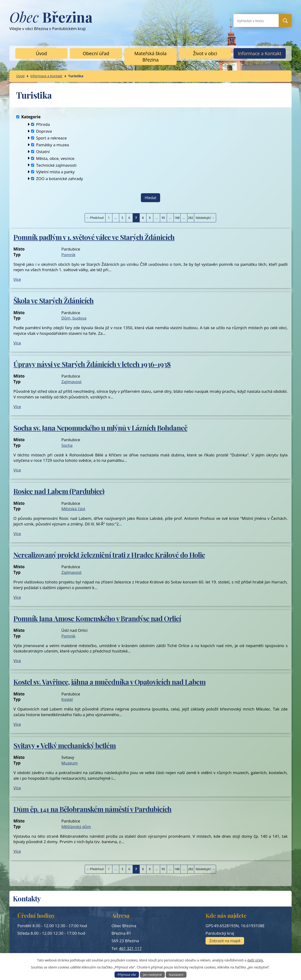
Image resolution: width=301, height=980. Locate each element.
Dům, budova (74, 318)
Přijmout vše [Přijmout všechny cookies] (127, 975)
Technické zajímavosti (56, 165)
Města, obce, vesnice (55, 158)
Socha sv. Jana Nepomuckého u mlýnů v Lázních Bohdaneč (100, 428)
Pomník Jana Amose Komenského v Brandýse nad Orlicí (97, 618)
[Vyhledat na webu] (252, 21)
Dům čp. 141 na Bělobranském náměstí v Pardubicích (92, 809)
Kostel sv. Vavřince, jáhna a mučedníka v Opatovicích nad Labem (109, 682)
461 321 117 (130, 948)
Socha (67, 445)
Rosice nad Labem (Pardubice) (59, 491)
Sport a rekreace (51, 138)
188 (177, 218)
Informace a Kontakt (260, 53)
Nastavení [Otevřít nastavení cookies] (176, 975)
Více (17, 279)
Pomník (68, 255)
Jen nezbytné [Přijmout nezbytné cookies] (152, 975)
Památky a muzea (52, 145)
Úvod (41, 53)
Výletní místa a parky (55, 172)
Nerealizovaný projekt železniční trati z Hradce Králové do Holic (109, 555)
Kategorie (31, 117)
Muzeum (69, 763)
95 (163, 218)
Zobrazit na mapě (225, 941)
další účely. (255, 960)
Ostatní (43, 151)
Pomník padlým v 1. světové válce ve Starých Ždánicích (94, 237)
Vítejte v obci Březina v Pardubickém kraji (51, 23)
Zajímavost (71, 382)
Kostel (67, 699)
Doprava (44, 131)
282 (191, 218)
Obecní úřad (96, 53)
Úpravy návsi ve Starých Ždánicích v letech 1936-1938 (92, 364)
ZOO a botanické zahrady (59, 179)
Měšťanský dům (76, 827)
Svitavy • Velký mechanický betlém (65, 745)
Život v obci (205, 53)
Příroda (43, 124)
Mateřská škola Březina (151, 57)
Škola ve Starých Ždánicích (53, 300)
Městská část (73, 509)
